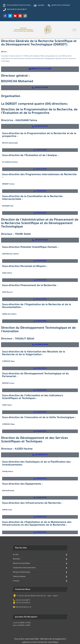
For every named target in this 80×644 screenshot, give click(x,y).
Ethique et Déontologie (22, 604)
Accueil (16, 587)
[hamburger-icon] (74, 30)
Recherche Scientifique (22, 596)
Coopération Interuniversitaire (24, 600)
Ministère (17, 591)
